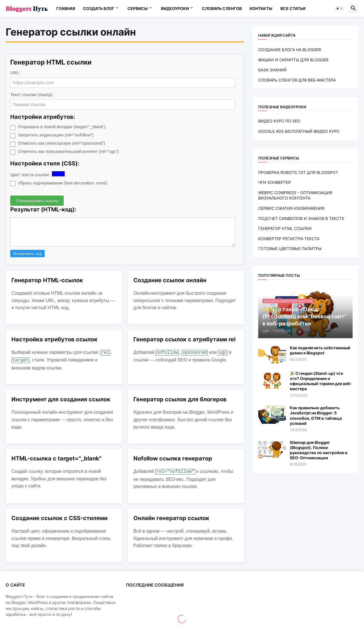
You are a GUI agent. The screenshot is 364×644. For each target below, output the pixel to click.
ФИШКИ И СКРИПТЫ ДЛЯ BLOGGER (293, 60)
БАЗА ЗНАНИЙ (272, 70)
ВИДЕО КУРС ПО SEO (279, 121)
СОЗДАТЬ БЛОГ (99, 8)
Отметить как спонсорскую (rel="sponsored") (62, 143)
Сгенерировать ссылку (37, 201)
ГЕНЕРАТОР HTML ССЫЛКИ (285, 228)
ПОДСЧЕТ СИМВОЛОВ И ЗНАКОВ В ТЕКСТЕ (301, 218)
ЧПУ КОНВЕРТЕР (275, 182)
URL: (15, 73)
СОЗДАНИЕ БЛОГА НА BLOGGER (290, 50)
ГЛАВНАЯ (66, 8)
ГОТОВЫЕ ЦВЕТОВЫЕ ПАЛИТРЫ (290, 249)
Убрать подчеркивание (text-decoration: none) (63, 183)
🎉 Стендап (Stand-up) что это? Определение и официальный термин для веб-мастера (321, 381)
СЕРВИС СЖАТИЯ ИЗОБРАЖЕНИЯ (291, 208)
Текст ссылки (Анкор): (32, 94)
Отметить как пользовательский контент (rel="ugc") (68, 151)
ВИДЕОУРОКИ (175, 8)
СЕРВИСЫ (138, 8)
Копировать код (27, 254)
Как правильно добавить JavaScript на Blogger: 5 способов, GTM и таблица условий (316, 416)
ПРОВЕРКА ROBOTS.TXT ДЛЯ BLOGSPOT (298, 172)
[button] (340, 9)
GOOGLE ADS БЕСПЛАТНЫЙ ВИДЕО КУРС (299, 131)
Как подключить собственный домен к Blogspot (320, 350)
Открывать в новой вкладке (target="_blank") (62, 127)
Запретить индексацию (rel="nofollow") (56, 135)
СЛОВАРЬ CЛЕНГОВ (222, 8)
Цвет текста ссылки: (30, 175)
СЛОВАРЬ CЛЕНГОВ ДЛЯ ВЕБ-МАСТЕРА (297, 80)
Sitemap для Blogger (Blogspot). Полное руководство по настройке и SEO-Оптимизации (319, 450)
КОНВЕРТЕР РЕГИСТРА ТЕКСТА (289, 239)
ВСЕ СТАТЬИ (293, 8)
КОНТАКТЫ (261, 8)
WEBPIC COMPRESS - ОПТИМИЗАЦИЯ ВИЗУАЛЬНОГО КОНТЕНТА (295, 195)
